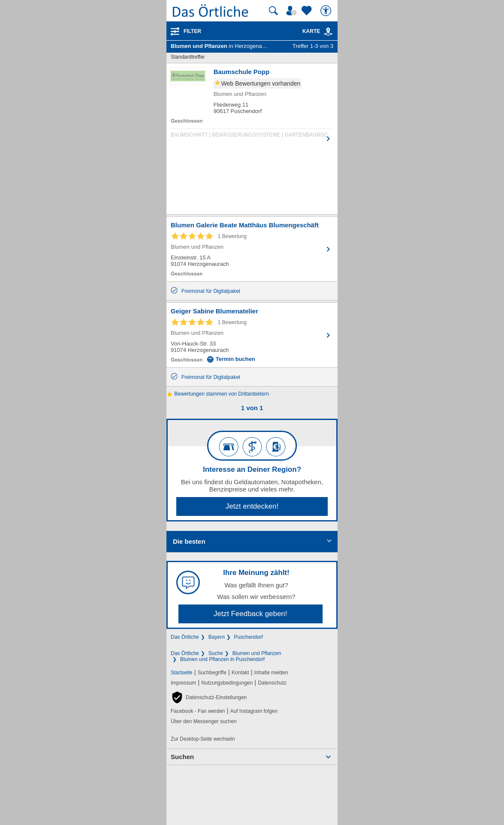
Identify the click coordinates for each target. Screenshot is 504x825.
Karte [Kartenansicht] (318, 31)
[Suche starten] (273, 11)
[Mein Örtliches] (293, 11)
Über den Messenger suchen (204, 721)
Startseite (182, 673)
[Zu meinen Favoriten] (308, 11)
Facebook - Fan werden (198, 711)
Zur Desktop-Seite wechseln (203, 739)
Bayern (216, 637)
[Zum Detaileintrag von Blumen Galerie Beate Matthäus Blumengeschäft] (252, 249)
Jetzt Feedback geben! (250, 614)
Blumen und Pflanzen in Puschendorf (222, 659)
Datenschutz (272, 683)
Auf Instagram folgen (254, 711)
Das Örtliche (185, 637)
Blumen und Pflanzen (257, 653)
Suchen (182, 757)
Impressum (183, 683)
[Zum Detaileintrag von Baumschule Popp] (252, 104)
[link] (328, 32)
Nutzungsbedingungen (227, 683)
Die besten (189, 541)
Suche (216, 653)
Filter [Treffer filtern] (192, 31)
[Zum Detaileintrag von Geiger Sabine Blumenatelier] (252, 335)
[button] (209, 697)
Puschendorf (248, 637)
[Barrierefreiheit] (327, 11)
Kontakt (240, 673)
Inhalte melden (271, 673)
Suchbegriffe (212, 673)
